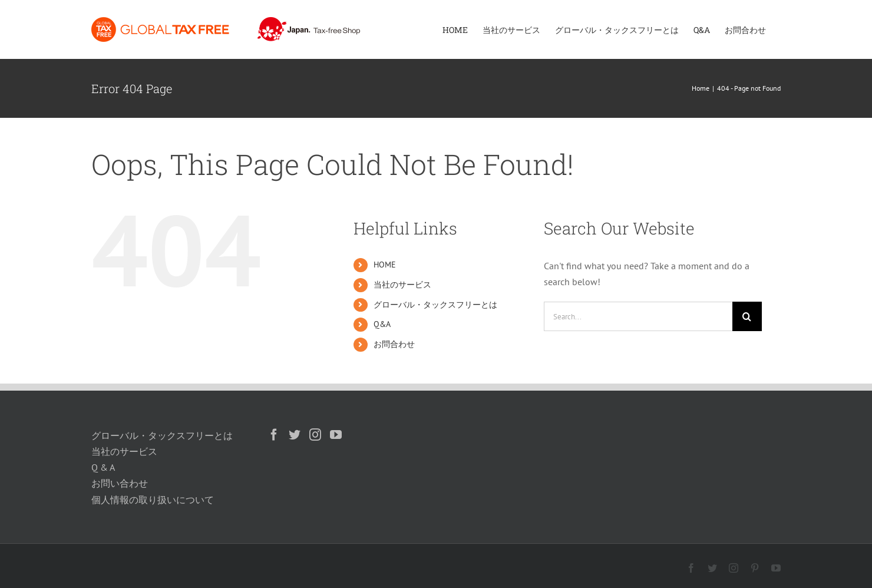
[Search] (747, 316)
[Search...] (638, 316)
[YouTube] (336, 435)
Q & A (103, 467)
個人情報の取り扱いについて (153, 500)
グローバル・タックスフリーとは (435, 305)
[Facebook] (274, 435)
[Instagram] (315, 435)
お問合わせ (394, 344)
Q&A (382, 324)
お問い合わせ (120, 483)
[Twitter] (295, 435)
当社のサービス (402, 285)
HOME (385, 265)
